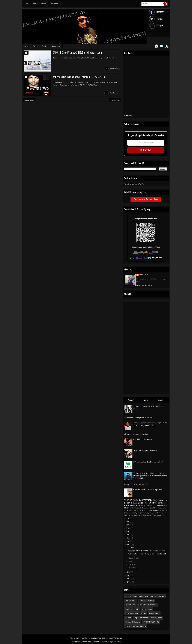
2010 (129, 579)
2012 (129, 572)
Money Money (136, 516)
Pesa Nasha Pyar (132, 505)
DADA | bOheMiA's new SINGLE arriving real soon (77, 53)
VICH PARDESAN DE (157, 510)
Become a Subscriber (146, 199)
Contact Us (128, 116)
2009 (129, 582)
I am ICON (142, 605)
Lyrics (140, 503)
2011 (129, 575)
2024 (129, 525)
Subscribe (146, 150)
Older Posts (115, 100)
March (131, 565)
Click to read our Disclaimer (112, 638)
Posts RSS (167, 46)
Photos (127, 508)
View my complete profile (144, 285)
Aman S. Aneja (27, 53)
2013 (129, 545)
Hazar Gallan (132, 510)
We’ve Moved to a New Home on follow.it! (148, 462)
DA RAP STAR (156, 503)
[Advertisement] (146, 348)
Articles (154, 508)
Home (27, 4)
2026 (129, 518)
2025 (129, 522)
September (133, 558)
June (131, 561)
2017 (129, 535)
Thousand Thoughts (141, 508)
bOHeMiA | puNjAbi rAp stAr (96, 642)
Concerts (149, 505)
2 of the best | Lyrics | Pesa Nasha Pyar (139, 418)
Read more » (115, 69)
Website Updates (147, 513)
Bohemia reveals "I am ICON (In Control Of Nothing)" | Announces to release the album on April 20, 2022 (150, 476)
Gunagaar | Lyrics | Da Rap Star (136, 485)
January (132, 568)
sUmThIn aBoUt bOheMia (142, 439)
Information (145, 500)
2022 (129, 528)
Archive (44, 4)
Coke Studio (163, 508)
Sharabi (142, 510)
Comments (54, 4)
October (132, 548)
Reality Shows (147, 516)
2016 (129, 538)
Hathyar (136, 513)
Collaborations (160, 513)
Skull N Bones (158, 516)
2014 (129, 541)
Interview (160, 505)
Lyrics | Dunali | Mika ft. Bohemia (145, 451)
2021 (129, 531)
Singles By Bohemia (141, 618)
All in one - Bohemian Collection (136, 434)
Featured (127, 513)
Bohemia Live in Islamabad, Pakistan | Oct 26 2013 (79, 77)
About (35, 4)
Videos (128, 500)
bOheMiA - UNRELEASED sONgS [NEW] (148, 490)
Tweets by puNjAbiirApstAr (134, 184)
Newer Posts (30, 100)
